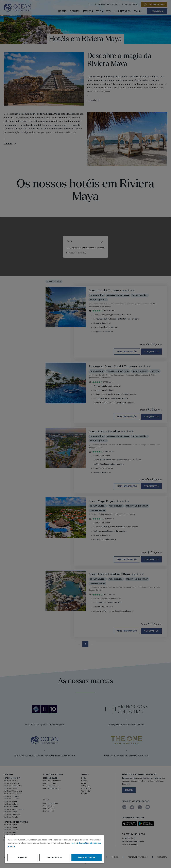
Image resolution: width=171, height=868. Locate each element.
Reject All (23, 857)
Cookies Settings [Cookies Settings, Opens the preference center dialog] (55, 857)
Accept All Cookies (87, 857)
